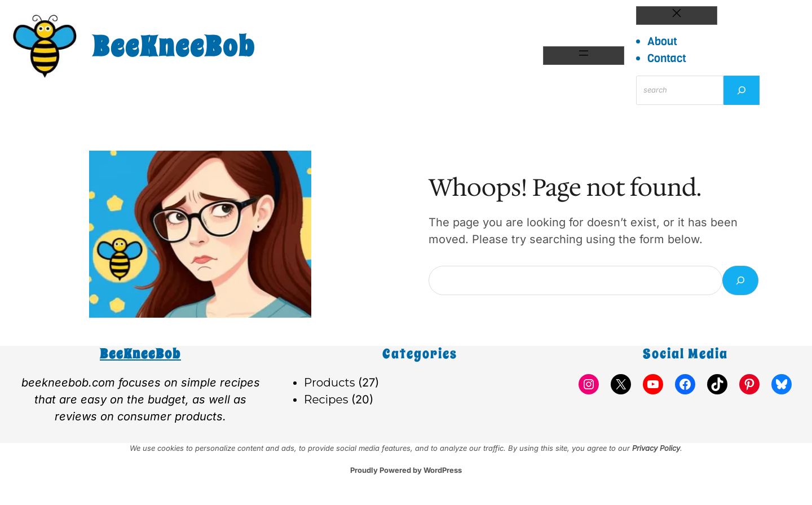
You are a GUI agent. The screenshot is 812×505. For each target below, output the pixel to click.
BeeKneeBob (174, 47)
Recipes (326, 399)
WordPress (443, 470)
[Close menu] (677, 16)
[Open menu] (584, 56)
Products (329, 383)
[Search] (742, 90)
